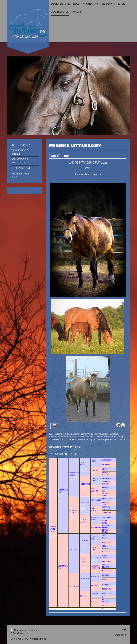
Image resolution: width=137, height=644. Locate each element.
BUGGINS (106, 487)
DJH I (104, 597)
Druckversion (19, 630)
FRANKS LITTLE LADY (53, 529)
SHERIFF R (95, 576)
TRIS (93, 602)
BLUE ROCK (107, 499)
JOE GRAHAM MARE (106, 493)
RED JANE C (107, 561)
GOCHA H (95, 470)
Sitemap (33, 630)
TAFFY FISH (107, 513)
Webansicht (121, 635)
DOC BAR (84, 541)
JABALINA (106, 464)
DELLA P (106, 543)
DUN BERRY (85, 502)
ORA (104, 605)
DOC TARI (73, 550)
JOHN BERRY (96, 500)
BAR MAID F (107, 552)
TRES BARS (107, 517)
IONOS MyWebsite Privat (34, 639)
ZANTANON (107, 460)
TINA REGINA (96, 528)
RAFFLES (106, 575)
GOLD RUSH (107, 478)
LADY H (105, 580)
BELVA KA (95, 586)
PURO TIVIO (96, 558)
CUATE (105, 469)
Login (124, 630)
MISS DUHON (74, 587)
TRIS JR (83, 596)
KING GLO (106, 594)
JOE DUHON (84, 579)
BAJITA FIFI (107, 571)
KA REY (105, 585)
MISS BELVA (107, 589)
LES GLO (94, 594)
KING (93, 461)
